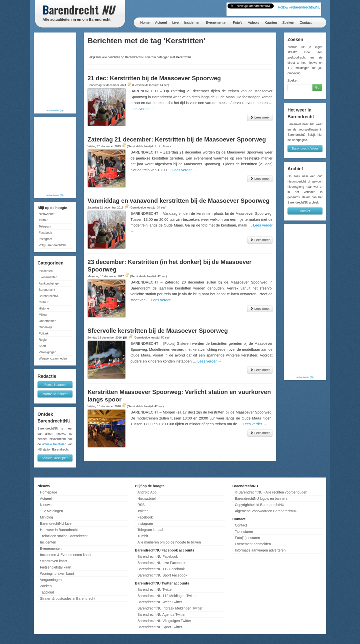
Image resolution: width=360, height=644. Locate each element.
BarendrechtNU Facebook (158, 556)
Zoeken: (293, 80)
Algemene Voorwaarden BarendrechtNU (266, 511)
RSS (141, 505)
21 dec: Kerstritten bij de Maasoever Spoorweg (154, 78)
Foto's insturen (55, 385)
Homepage (49, 492)
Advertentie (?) (55, 110)
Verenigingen (47, 352)
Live (175, 22)
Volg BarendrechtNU (52, 245)
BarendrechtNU (49, 296)
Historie (44, 308)
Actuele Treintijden (55, 458)
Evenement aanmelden (253, 544)
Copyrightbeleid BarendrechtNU (259, 505)
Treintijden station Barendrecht (64, 536)
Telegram (45, 226)
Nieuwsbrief (47, 214)
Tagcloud (47, 592)
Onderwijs (45, 327)
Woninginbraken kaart (57, 573)
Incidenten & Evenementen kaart (65, 555)
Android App (147, 492)
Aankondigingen (49, 283)
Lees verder (142, 109)
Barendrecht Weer (305, 148)
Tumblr (143, 536)
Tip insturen (244, 531)
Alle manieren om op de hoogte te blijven (169, 542)
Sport (42, 346)
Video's (253, 22)
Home (145, 22)
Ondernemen (47, 321)
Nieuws (46, 505)
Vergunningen (51, 580)
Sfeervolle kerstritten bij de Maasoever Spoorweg (158, 331)
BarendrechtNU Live (56, 523)
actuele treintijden (54, 444)
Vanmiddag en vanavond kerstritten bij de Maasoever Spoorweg (178, 201)
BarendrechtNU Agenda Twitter (162, 614)
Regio (43, 340)
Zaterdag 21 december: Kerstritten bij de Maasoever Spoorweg (177, 139)
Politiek (44, 333)
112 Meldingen (51, 511)
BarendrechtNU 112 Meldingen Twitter (167, 596)
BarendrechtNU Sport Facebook (162, 575)
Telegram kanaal (150, 530)
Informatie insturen (55, 394)
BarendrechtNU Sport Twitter (160, 627)
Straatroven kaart (53, 561)
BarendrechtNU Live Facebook (161, 563)
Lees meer (260, 117)
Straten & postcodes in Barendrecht (68, 598)
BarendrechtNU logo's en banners (261, 498)
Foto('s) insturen (247, 538)
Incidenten (192, 22)
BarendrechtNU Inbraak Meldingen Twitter (170, 608)
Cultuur (44, 302)
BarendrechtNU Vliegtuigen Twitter (164, 621)
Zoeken (288, 22)
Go (317, 87)
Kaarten (271, 22)
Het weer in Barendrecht (59, 530)
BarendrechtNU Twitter (155, 589)
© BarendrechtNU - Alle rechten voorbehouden (271, 492)
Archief (305, 211)
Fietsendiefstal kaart (56, 567)
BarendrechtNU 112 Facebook (161, 569)
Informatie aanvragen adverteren (260, 550)
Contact (305, 22)
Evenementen (216, 22)
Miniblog (46, 517)
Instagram (45, 239)
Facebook (45, 233)
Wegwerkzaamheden (53, 358)
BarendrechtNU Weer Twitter (160, 602)
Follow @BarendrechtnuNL (299, 7)
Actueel (161, 22)
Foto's (238, 22)
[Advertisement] (55, 71)
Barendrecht (47, 290)
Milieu (43, 315)
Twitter (43, 220)
